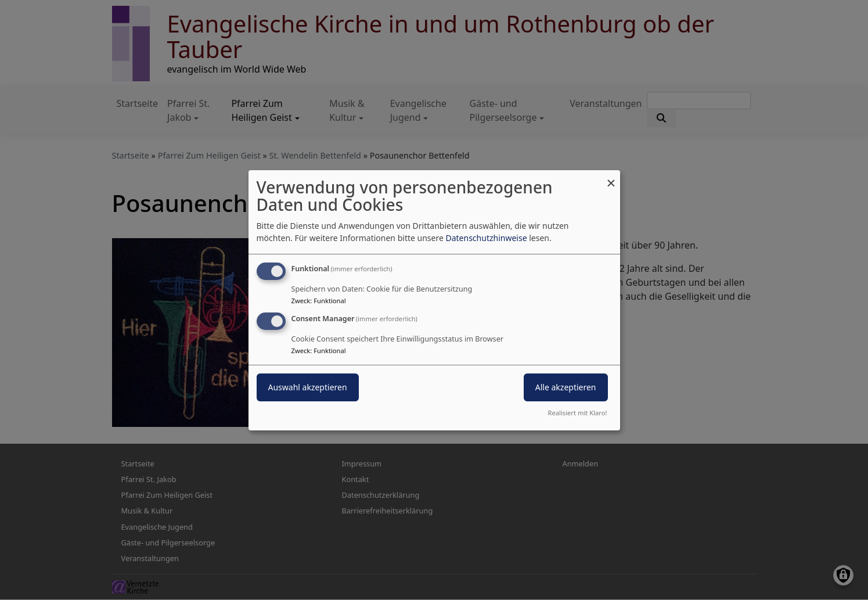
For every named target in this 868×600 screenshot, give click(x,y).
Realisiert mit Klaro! (578, 413)
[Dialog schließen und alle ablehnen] (611, 177)
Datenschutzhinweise (486, 238)
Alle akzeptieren (566, 387)
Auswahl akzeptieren (308, 387)
